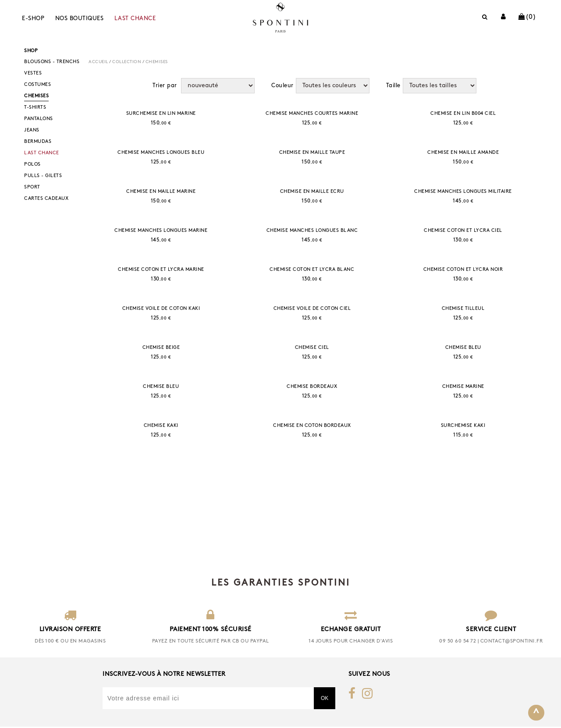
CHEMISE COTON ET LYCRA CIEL (463, 231)
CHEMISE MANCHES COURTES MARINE (312, 114)
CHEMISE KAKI (161, 426)
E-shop (33, 19)
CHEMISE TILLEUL (463, 309)
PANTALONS (39, 119)
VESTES (33, 73)
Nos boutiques (80, 19)
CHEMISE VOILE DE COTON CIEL (312, 309)
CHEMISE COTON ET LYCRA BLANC (312, 270)
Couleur (282, 86)
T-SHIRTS (35, 108)
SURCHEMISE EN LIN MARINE (161, 114)
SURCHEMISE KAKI (463, 426)
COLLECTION (127, 62)
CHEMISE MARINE (463, 387)
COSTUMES (37, 85)
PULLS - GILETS (43, 176)
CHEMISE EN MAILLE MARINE (161, 192)
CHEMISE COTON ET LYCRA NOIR (463, 270)
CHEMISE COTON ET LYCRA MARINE (161, 270)
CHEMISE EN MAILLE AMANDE (463, 153)
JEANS (32, 130)
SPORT (32, 187)
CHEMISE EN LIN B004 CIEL (463, 114)
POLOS (32, 165)
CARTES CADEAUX (46, 199)
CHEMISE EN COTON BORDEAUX (312, 426)
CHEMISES (36, 96)
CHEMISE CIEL (312, 348)
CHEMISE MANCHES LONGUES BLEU (161, 153)
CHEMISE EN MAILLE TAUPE (312, 153)
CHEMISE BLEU (463, 348)
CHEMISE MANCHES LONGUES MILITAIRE (463, 192)
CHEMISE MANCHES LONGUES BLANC (312, 231)
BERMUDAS (38, 142)
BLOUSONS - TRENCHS (52, 62)
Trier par (165, 86)
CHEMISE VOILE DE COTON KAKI (161, 309)
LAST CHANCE (135, 19)
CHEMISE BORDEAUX (312, 387)
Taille (393, 86)
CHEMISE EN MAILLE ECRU (312, 192)
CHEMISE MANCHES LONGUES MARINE (161, 231)
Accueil (98, 62)
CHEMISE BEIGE (161, 348)
